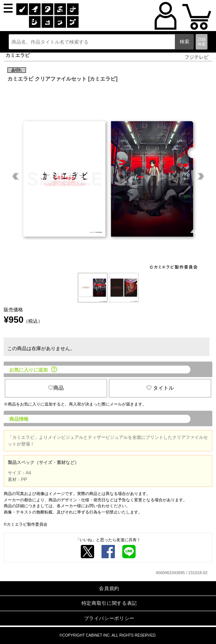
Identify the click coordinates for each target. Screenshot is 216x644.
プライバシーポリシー (109, 618)
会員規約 (109, 588)
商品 (56, 388)
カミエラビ (18, 55)
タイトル (160, 388)
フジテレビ (197, 57)
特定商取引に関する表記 (109, 603)
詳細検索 (202, 42)
